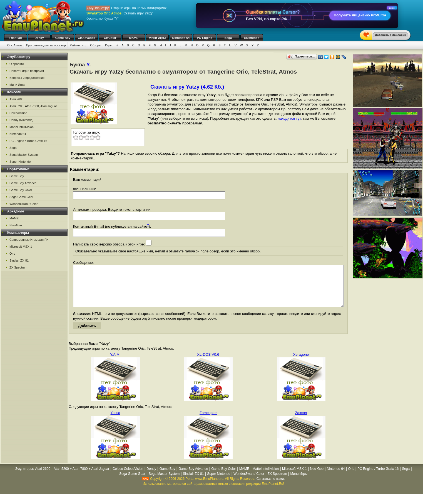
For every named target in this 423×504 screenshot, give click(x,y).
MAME (134, 38)
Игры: (109, 45)
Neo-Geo (16, 225)
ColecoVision (18, 113)
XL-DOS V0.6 (208, 363)
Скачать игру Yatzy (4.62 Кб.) (187, 87)
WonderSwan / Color (23, 204)
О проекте (17, 64)
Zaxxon (301, 421)
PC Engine (204, 38)
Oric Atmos (15, 45)
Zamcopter (208, 421)
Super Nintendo (20, 162)
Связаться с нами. (271, 487)
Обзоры (96, 45)
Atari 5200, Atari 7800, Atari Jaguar (33, 106)
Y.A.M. (115, 363)
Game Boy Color (21, 190)
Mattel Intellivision (22, 127)
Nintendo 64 (181, 38)
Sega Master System (24, 155)
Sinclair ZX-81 (19, 260)
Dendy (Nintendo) (21, 120)
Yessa (115, 421)
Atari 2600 (16, 99)
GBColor (110, 38)
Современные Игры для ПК (29, 240)
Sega (228, 38)
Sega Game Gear (21, 197)
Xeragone (301, 363)
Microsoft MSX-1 (21, 247)
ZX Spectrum (18, 267)
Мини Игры (157, 38)
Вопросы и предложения (27, 78)
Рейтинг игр (78, 45)
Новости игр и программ (27, 71)
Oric (12, 254)
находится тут (289, 118)
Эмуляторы (24, 477)
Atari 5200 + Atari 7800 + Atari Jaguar (81, 477)
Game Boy (63, 38)
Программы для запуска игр (46, 45)
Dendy (39, 38)
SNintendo (252, 38)
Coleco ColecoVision (128, 477)
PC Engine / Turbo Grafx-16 (28, 141)
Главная (16, 38)
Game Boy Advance (23, 183)
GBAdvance (86, 38)
